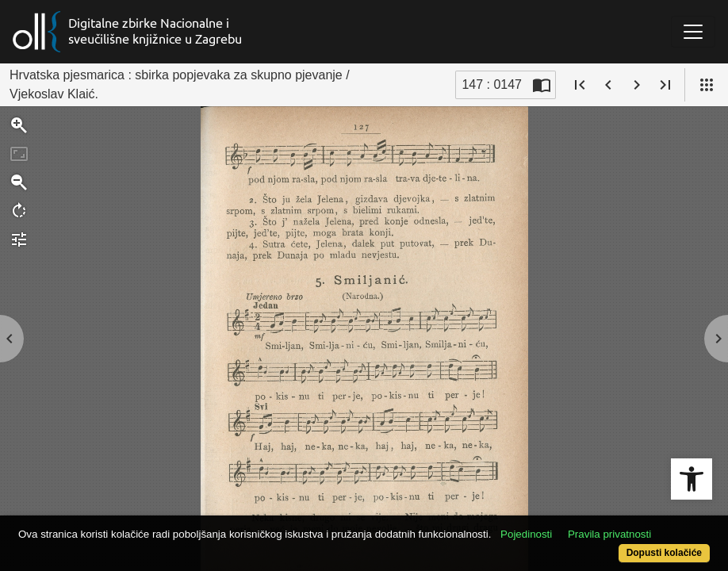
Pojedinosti (563, 510)
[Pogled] (707, 85)
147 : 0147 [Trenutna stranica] (492, 84)
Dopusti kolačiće (623, 544)
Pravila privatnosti (103, 525)
